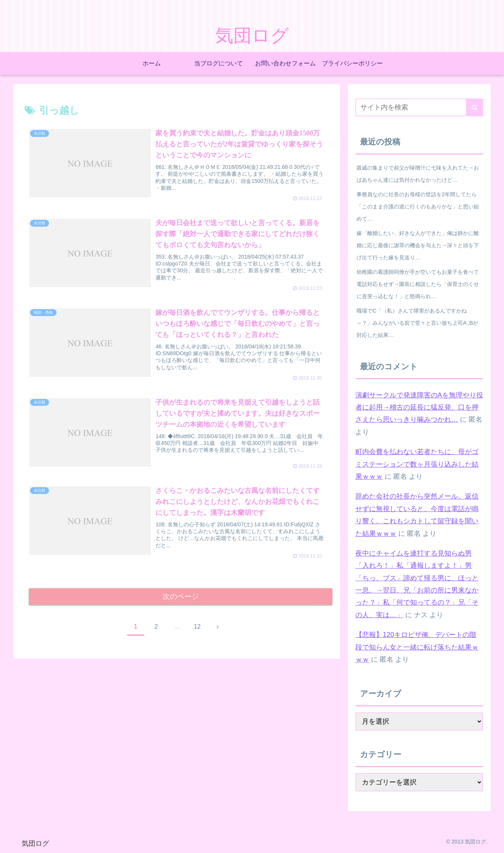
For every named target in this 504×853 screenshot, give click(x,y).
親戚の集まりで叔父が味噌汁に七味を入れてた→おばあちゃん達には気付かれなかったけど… (418, 174)
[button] (475, 107)
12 (197, 630)
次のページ (181, 600)
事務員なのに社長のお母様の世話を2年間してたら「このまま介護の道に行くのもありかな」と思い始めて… (418, 206)
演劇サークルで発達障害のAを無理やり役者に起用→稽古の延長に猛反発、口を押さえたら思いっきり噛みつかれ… (419, 407)
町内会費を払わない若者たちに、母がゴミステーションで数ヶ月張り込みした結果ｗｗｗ (417, 464)
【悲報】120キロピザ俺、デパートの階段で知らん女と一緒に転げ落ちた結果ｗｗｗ (417, 647)
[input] (419, 107)
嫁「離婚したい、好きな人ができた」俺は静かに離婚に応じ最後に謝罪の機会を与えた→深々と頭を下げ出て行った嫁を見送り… (418, 245)
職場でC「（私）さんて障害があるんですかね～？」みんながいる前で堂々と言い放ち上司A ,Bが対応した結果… (417, 323)
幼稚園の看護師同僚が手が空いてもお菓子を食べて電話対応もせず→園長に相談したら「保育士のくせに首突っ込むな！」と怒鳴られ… (418, 284)
